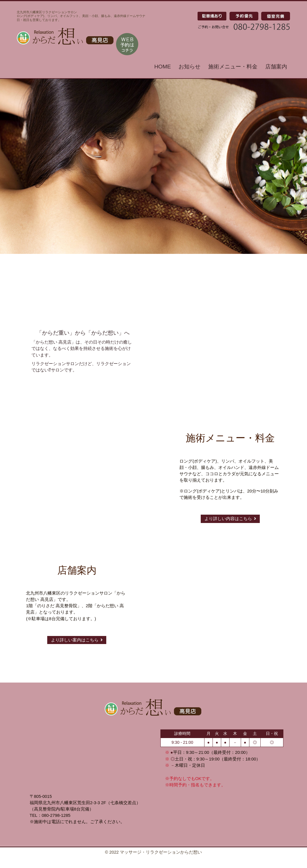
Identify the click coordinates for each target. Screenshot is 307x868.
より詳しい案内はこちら (77, 640)
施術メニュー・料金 (233, 67)
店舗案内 (276, 67)
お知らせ (189, 67)
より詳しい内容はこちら (230, 519)
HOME (163, 67)
